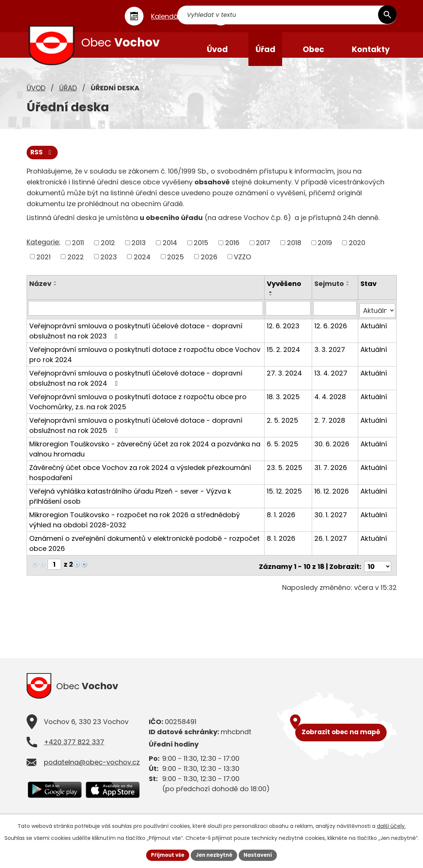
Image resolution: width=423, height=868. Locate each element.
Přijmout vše (165, 855)
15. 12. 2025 (285, 497)
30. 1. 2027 (331, 521)
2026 (209, 265)
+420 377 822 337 (74, 748)
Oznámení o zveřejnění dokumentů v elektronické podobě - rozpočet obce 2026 (144, 549)
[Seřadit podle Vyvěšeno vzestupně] (272, 301)
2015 (201, 251)
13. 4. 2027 (332, 379)
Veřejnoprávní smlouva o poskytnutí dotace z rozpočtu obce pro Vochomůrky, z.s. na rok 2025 (138, 408)
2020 (357, 251)
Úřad (68, 96)
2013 (139, 251)
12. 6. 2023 (284, 332)
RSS (43, 161)
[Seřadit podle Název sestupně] (55, 293)
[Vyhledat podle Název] (146, 317)
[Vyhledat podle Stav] (377, 317)
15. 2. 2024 (284, 355)
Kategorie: (43, 251)
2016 (232, 251)
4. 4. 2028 (331, 403)
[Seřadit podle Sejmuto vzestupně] (349, 290)
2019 (325, 251)
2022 (76, 265)
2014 (170, 251)
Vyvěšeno (285, 292)
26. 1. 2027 (331, 544)
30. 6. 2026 (333, 450)
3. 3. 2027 (330, 355)
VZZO (242, 265)
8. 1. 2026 (282, 521)
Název (40, 292)
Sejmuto (330, 292)
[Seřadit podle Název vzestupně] (55, 290)
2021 (43, 265)
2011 (78, 251)
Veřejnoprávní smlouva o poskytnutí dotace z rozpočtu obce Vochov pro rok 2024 (145, 361)
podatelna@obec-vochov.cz (92, 768)
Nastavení (261, 855)
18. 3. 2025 (284, 403)
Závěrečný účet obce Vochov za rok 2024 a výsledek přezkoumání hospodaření (140, 479)
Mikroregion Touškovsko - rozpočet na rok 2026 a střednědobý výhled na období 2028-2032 (135, 526)
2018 (294, 251)
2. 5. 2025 (283, 426)
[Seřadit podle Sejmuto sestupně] (349, 293)
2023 (109, 265)
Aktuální (374, 332)
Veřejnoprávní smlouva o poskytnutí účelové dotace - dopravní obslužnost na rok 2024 (136, 384)
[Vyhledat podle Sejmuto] (336, 317)
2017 (263, 251)
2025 (176, 265)
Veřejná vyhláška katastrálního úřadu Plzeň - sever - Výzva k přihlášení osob (130, 502)
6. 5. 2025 (283, 450)
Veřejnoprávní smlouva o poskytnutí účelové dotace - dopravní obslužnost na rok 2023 (136, 337)
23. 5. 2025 (285, 474)
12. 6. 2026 (331, 332)
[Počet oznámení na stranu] (378, 570)
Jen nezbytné (214, 855)
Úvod (36, 96)
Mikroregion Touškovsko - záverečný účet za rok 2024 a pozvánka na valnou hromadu (145, 455)
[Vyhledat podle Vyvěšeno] (289, 317)
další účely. (391, 825)
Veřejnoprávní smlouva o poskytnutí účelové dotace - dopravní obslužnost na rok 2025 (136, 431)
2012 (108, 251)
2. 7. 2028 (330, 426)
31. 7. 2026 (331, 474)
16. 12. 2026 (332, 497)
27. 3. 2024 (285, 379)
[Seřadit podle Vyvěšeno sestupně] (272, 304)
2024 (142, 265)
